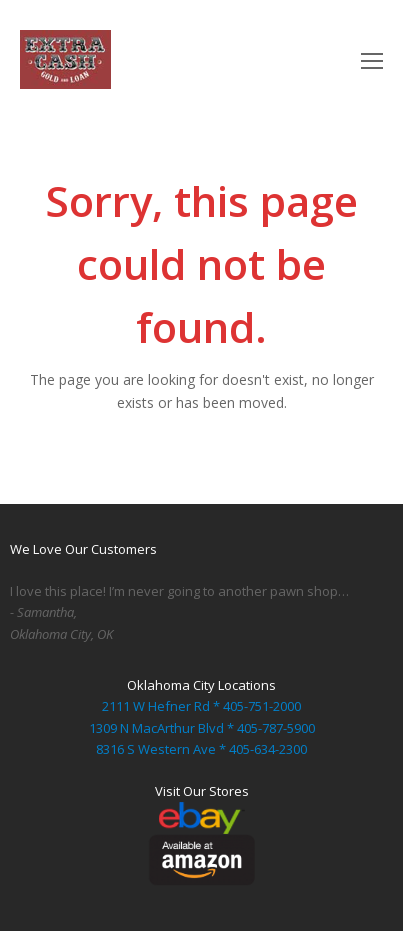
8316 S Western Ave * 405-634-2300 (201, 749)
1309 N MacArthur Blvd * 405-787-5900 (202, 728)
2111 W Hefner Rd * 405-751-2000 (201, 706)
